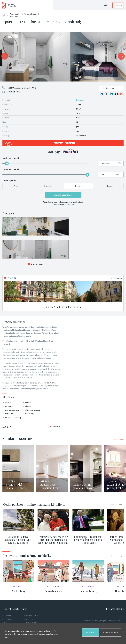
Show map (55, 426)
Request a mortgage (63, 195)
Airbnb (5, 623)
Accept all (91, 632)
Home (5, 14)
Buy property (7, 615)
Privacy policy (32, 623)
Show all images (36, 264)
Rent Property (8, 619)
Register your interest (65, 143)
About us (30, 619)
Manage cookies (110, 632)
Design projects (32, 615)
